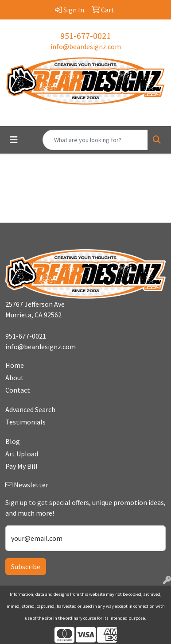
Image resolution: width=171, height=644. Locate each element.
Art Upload (22, 454)
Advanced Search (30, 409)
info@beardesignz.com (86, 46)
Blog (13, 441)
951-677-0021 (85, 36)
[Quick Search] (95, 140)
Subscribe (26, 567)
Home (15, 365)
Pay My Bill (21, 466)
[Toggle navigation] (14, 140)
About (15, 378)
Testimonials (25, 422)
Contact (18, 390)
